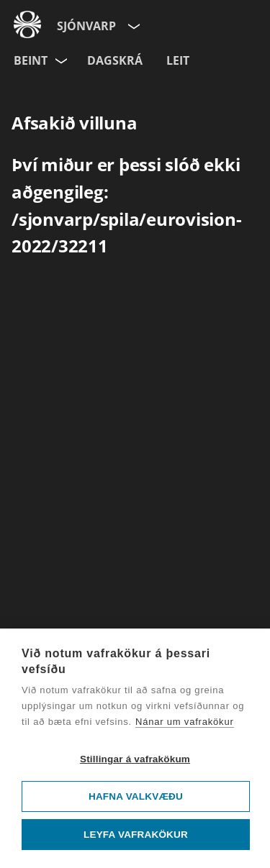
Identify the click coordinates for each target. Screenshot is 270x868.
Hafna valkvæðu (136, 796)
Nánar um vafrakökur (185, 722)
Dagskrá (115, 60)
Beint (31, 60)
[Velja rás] (62, 58)
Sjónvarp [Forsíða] (86, 26)
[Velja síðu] (132, 23)
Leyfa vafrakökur (136, 835)
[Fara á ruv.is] (27, 22)
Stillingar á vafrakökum (135, 759)
